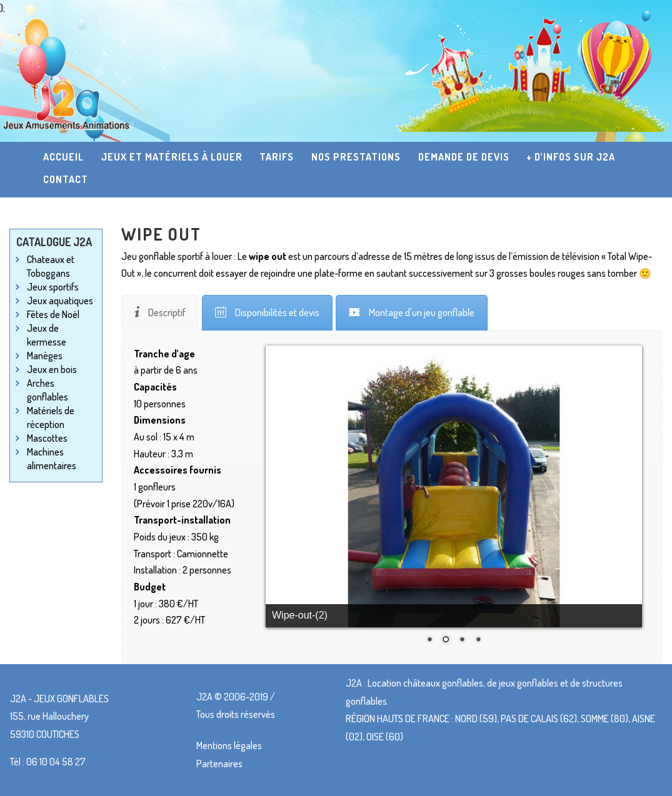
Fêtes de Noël (53, 314)
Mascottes (47, 438)
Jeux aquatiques (60, 301)
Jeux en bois (52, 369)
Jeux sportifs (53, 287)
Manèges (45, 356)
